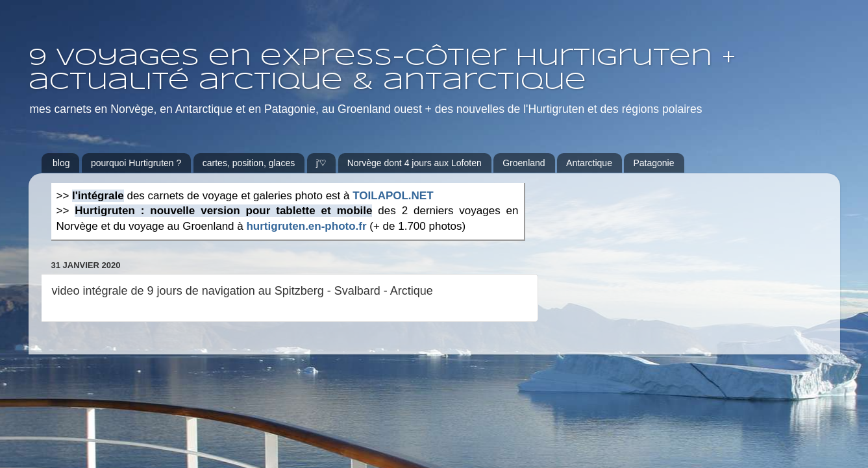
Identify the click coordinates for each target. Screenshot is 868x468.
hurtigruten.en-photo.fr (306, 226)
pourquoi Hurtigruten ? (136, 163)
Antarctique (589, 163)
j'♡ (321, 163)
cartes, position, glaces (249, 163)
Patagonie (653, 163)
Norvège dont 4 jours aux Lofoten (415, 163)
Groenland (524, 163)
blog (61, 163)
